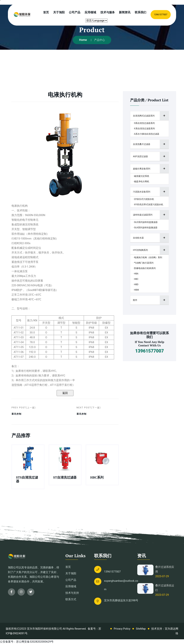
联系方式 (71, 599)
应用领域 (90, 12)
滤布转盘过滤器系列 (143, 215)
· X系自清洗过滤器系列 (144, 129)
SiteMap (141, 629)
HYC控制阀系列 (140, 250)
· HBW (136, 290)
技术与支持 (72, 593)
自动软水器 (138, 238)
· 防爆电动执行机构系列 (144, 268)
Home (83, 40)
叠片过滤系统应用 (165, 569)
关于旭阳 (59, 12)
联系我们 (141, 12)
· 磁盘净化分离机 (141, 181)
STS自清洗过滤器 (27, 479)
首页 (46, 12)
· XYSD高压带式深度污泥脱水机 (148, 205)
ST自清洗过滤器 (65, 477)
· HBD (136, 284)
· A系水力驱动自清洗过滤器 (146, 134)
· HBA (136, 274)
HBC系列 (97, 477)
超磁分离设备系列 (142, 169)
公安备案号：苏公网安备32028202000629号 (27, 642)
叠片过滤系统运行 (165, 588)
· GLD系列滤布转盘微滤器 (145, 222)
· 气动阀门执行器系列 (143, 263)
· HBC (136, 279)
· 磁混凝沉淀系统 (141, 176)
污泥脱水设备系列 (142, 192)
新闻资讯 (125, 12)
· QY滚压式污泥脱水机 (143, 199)
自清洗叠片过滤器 (142, 144)
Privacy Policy (122, 629)
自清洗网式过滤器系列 (144, 116)
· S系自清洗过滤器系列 (144, 123)
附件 (135, 300)
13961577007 (161, 15)
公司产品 (75, 12)
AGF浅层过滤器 (140, 156)
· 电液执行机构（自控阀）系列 (148, 257)
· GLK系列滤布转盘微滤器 (145, 228)
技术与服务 (108, 12)
